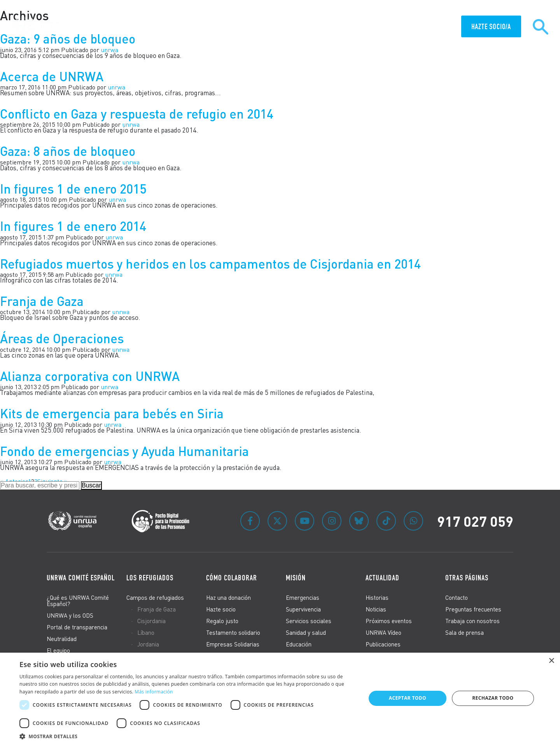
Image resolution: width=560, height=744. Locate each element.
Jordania (148, 644)
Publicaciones (383, 644)
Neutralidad (62, 639)
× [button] (551, 661)
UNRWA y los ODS (70, 615)
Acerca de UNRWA (52, 76)
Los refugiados (150, 578)
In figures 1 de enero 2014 (73, 226)
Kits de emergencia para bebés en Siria (112, 413)
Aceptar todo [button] (408, 698)
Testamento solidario (233, 632)
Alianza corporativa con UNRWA (90, 376)
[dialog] (280, 698)
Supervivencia (303, 609)
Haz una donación (228, 597)
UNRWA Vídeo (383, 632)
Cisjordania (151, 621)
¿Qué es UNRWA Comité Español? (78, 601)
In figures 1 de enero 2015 (73, 189)
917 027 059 (475, 521)
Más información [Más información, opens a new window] (154, 692)
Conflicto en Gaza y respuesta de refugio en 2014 (137, 114)
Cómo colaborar (232, 578)
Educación (299, 644)
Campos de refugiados (155, 597)
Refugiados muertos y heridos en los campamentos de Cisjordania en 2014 (210, 264)
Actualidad (382, 578)
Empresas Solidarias (233, 644)
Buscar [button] (91, 485)
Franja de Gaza (42, 301)
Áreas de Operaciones (62, 338)
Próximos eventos (389, 621)
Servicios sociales (309, 621)
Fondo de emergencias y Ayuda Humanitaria (124, 451)
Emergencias (303, 597)
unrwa (121, 349)
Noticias (376, 609)
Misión (296, 578)
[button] (188, 735)
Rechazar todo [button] (493, 698)
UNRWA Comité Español (81, 578)
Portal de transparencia (77, 627)
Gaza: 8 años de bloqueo (68, 151)
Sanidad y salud (306, 632)
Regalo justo (222, 621)
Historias (377, 597)
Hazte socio (221, 609)
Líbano (146, 632)
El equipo (58, 650)
